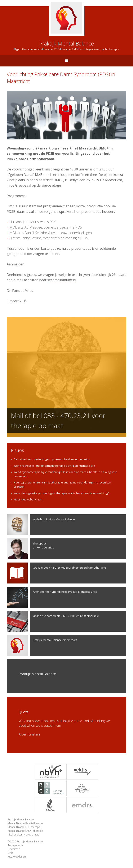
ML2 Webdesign (17, 857)
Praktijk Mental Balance (21, 819)
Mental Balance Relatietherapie (25, 823)
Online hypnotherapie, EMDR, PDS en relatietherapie (53, 621)
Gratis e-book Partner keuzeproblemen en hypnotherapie (56, 573)
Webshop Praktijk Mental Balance (41, 525)
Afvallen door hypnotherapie (24, 835)
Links (11, 853)
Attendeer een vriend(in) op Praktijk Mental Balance (52, 597)
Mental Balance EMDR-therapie (25, 831)
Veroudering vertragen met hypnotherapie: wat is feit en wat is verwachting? (61, 493)
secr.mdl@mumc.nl (62, 280)
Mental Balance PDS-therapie (24, 827)
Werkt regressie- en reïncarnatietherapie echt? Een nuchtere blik (54, 466)
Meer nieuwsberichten (28, 499)
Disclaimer (14, 849)
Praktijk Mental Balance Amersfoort (42, 645)
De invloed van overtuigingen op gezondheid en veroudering (52, 459)
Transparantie (16, 845)
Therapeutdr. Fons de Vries (30, 549)
